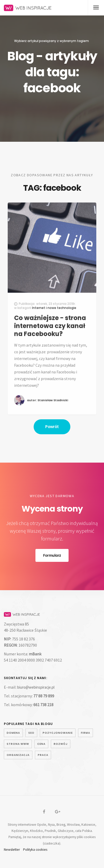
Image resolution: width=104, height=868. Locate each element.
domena (13, 733)
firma (86, 733)
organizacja (18, 755)
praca (43, 755)
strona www (18, 744)
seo (31, 733)
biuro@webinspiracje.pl (36, 687)
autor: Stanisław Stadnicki (48, 408)
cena (41, 744)
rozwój (61, 744)
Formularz (52, 555)
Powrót (52, 427)
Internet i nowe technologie (54, 316)
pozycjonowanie (58, 733)
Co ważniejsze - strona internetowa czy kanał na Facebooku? (50, 334)
